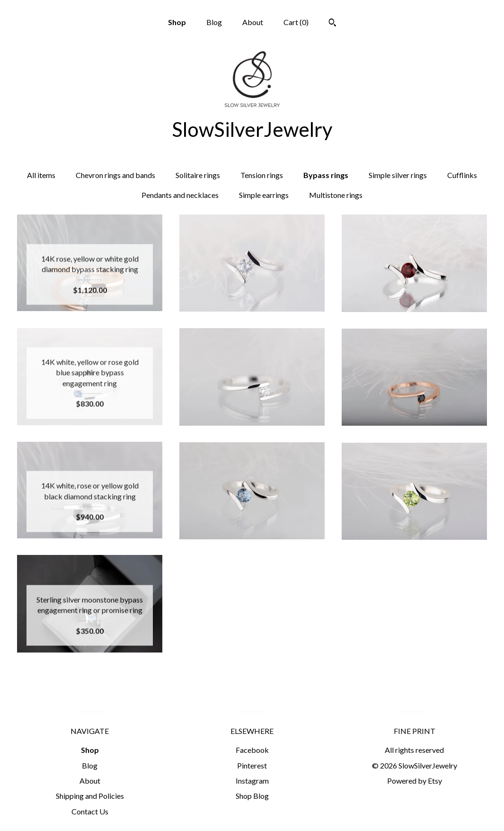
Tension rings (262, 175)
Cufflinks (462, 175)
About (253, 22)
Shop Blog (252, 796)
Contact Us (90, 811)
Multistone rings (336, 195)
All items (41, 175)
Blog (214, 22)
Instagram (252, 781)
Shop (177, 22)
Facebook (252, 750)
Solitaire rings (198, 175)
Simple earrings (264, 195)
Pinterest (252, 765)
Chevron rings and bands (115, 175)
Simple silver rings (398, 175)
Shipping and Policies (90, 796)
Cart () (296, 22)
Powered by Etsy (415, 781)
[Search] (332, 24)
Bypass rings (326, 175)
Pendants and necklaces (180, 195)
